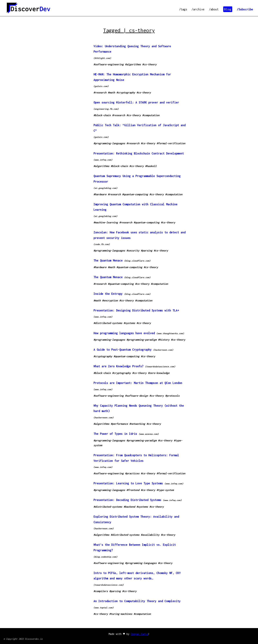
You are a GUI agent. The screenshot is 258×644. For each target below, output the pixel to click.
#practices (132, 473)
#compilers (101, 591)
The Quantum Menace (108, 260)
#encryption (110, 300)
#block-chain (102, 115)
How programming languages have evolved (124, 333)
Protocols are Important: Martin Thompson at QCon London (138, 383)
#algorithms (133, 64)
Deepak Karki (139, 634)
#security (133, 250)
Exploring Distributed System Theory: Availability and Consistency (136, 519)
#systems (129, 323)
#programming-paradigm (142, 340)
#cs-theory (149, 64)
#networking (137, 424)
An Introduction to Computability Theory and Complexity (137, 601)
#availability (150, 535)
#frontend (133, 490)
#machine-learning (106, 222)
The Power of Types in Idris (115, 434)
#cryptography (126, 92)
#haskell (151, 166)
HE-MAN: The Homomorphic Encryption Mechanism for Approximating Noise (132, 77)
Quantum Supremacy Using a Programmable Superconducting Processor (137, 179)
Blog (228, 9)
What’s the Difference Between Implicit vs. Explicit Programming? (135, 547)
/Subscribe (245, 9)
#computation (151, 115)
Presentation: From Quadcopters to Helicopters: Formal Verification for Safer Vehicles (136, 458)
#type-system (165, 490)
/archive (198, 9)
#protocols (172, 396)
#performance (119, 424)
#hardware (100, 194)
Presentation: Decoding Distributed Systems (127, 500)
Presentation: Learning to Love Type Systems (128, 483)
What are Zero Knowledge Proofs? (119, 366)
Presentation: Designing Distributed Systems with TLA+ (136, 310)
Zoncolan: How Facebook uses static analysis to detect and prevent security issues (139, 235)
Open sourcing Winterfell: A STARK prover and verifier (136, 102)
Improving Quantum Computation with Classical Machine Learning (135, 207)
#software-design (137, 396)
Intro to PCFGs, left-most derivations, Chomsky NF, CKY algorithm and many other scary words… (137, 576)
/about (214, 9)
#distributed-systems (108, 323)
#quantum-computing (135, 194)
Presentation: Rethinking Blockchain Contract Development (139, 153)
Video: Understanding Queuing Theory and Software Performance (132, 49)
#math (111, 92)
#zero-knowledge (159, 373)
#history (164, 340)
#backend (129, 507)
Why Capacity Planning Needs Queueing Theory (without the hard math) (139, 408)
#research (100, 92)
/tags (183, 9)
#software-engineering (109, 64)
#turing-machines (121, 614)
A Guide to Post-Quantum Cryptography (123, 350)
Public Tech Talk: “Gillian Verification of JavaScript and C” (139, 128)
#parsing (147, 250)
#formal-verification (171, 143)
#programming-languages (109, 143)
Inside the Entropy (108, 294)
